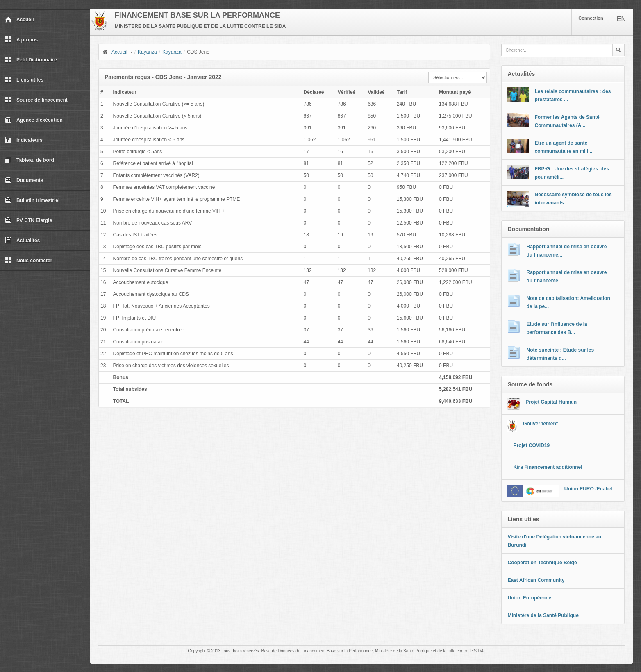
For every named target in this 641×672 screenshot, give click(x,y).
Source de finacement (36, 100)
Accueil (19, 20)
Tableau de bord (30, 160)
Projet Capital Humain (551, 402)
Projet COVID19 (531, 445)
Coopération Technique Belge (542, 563)
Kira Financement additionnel (548, 467)
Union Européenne (529, 598)
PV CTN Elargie (28, 220)
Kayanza (147, 52)
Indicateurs (24, 140)
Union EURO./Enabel (589, 489)
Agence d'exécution (34, 120)
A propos (21, 40)
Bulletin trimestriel (32, 200)
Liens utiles (24, 80)
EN (621, 19)
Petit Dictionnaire (31, 60)
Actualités (22, 241)
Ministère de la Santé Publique (543, 615)
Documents (24, 180)
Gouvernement (540, 424)
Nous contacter (28, 261)
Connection (591, 18)
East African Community (536, 580)
